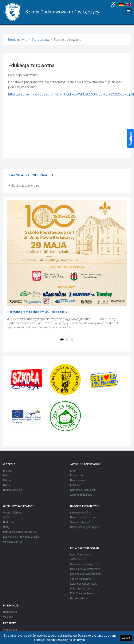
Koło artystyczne (80, 589)
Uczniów (8, 617)
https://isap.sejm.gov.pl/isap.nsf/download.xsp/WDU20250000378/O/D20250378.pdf (71, 94)
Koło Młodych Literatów (84, 584)
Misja (6, 475)
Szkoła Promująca (81, 579)
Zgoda (126, 638)
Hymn (7, 485)
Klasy (73, 471)
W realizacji (10, 630)
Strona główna (17, 40)
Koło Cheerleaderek (82, 593)
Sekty (6, 527)
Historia (8, 471)
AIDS (6, 517)
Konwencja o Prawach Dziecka (21, 537)
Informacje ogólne (81, 513)
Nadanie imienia (13, 490)
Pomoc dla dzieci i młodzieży (20, 532)
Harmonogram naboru (83, 517)
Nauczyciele (77, 480)
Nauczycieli (10, 612)
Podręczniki (77, 475)
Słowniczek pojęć (80, 522)
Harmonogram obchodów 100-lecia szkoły (37, 312)
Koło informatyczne (82, 555)
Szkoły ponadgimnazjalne (85, 527)
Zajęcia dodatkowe (81, 495)
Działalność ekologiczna (84, 564)
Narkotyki (9, 522)
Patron (7, 480)
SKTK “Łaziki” (78, 559)
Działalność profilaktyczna (85, 569)
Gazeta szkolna (79, 598)
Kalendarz (76, 485)
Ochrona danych (13, 542)
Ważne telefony (12, 513)
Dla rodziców (41, 40)
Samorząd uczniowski (83, 490)
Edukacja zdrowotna (26, 185)
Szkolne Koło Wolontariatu (85, 574)
